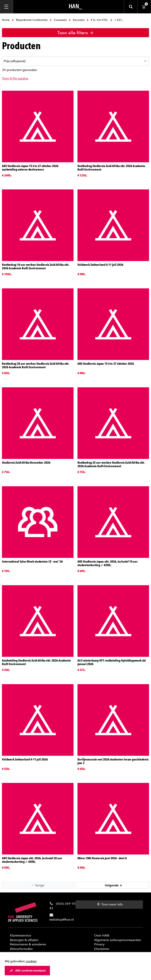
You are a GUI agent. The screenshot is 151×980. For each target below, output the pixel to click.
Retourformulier (21, 949)
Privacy (99, 944)
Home (6, 20)
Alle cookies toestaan (28, 970)
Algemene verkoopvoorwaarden (118, 940)
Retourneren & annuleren (28, 944)
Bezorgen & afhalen (24, 940)
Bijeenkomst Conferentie (30, 20)
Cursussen (58, 20)
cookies (31, 961)
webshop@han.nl (62, 920)
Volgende (114, 885)
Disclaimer (102, 949)
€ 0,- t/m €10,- (98, 20)
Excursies (77, 20)
